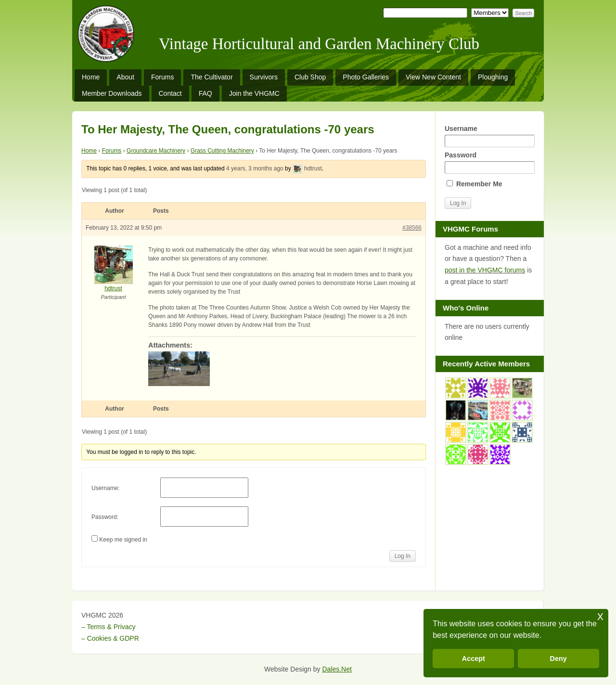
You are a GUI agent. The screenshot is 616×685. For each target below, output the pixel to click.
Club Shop (310, 77)
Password (489, 162)
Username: (106, 488)
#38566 (412, 228)
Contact (170, 93)
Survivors (264, 77)
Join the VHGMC (254, 93)
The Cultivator (212, 77)
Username (489, 136)
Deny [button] (558, 659)
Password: (105, 517)
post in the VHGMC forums (485, 270)
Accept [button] (474, 659)
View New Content (433, 77)
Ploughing (493, 77)
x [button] (600, 616)
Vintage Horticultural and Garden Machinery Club (319, 44)
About (125, 77)
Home (91, 77)
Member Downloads (112, 93)
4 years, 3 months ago (255, 168)
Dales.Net (337, 669)
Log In (403, 556)
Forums (162, 77)
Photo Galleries (366, 77)
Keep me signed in (123, 540)
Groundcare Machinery (156, 151)
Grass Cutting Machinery (222, 151)
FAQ (205, 93)
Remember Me (475, 184)
